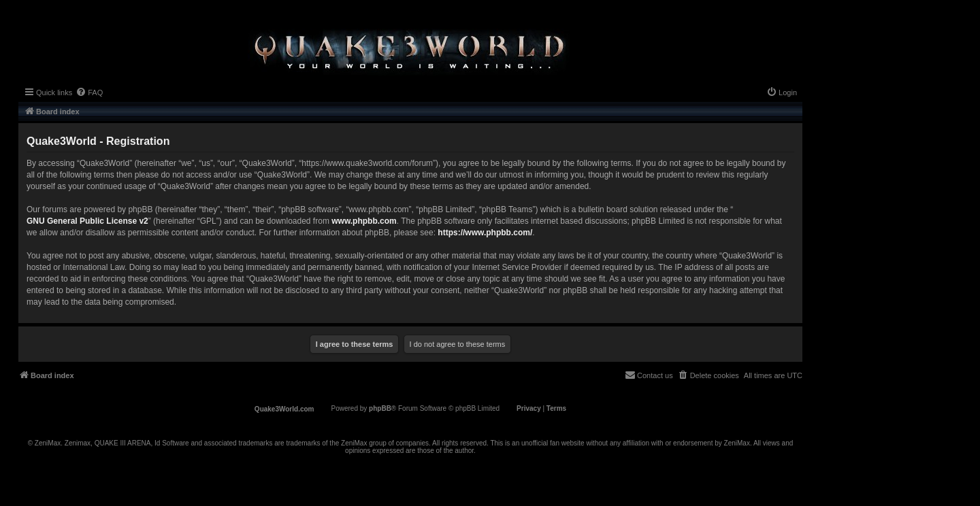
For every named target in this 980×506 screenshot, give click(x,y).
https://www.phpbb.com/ (485, 233)
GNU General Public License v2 (87, 221)
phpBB (380, 408)
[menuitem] (89, 92)
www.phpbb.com (364, 221)
